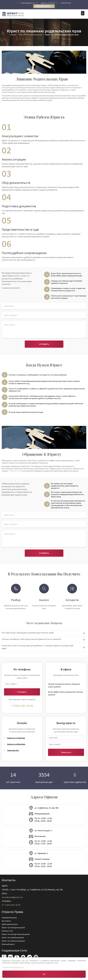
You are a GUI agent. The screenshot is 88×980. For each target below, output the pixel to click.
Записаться (66, 752)
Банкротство (8, 931)
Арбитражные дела (10, 924)
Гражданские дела (10, 918)
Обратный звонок (44, 6)
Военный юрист (9, 944)
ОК (44, 974)
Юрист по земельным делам (14, 941)
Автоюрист (7, 921)
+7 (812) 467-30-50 (15, 471)
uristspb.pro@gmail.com (13, 897)
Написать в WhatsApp (16, 744)
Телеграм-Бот (13, 750)
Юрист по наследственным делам (16, 934)
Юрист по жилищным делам (14, 927)
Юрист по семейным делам (13, 937)
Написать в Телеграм (16, 738)
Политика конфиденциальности (13, 967)
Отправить (44, 344)
